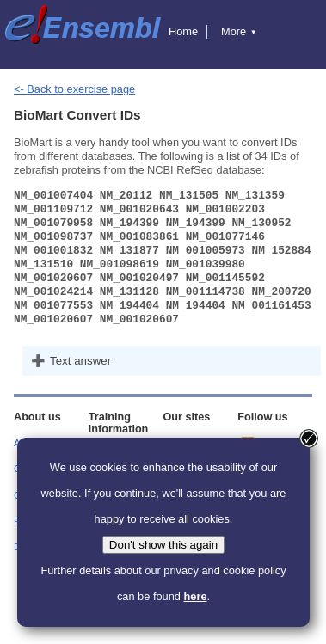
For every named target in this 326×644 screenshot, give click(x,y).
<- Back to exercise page (74, 89)
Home (183, 31)
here (195, 596)
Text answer (80, 361)
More (239, 31)
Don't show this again (163, 545)
